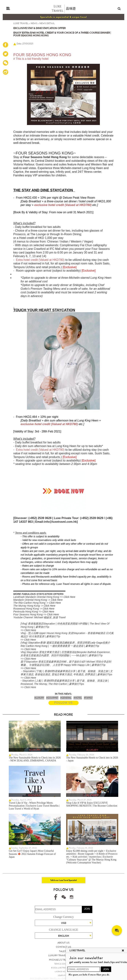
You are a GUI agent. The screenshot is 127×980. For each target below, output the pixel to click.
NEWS (34, 23)
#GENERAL (66, 698)
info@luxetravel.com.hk (60, 522)
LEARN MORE (63, 975)
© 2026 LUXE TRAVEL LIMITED (63, 968)
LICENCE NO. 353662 (63, 972)
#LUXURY (39, 698)
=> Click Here (28, 630)
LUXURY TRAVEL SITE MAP (63, 955)
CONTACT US (63, 947)
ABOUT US (63, 943)
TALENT (63, 951)
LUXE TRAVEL (21, 23)
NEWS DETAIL (47, 23)
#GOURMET (52, 698)
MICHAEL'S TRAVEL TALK (63, 960)
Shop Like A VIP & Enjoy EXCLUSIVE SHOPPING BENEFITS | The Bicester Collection (92, 804)
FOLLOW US (63, 703)
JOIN (87, 909)
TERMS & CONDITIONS (63, 964)
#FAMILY (88, 698)
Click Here (70, 597)
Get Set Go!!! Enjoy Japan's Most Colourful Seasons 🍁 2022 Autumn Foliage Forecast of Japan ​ (32, 854)
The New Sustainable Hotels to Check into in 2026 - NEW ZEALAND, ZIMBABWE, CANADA (35, 759)
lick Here (58, 600)
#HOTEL (78, 698)
